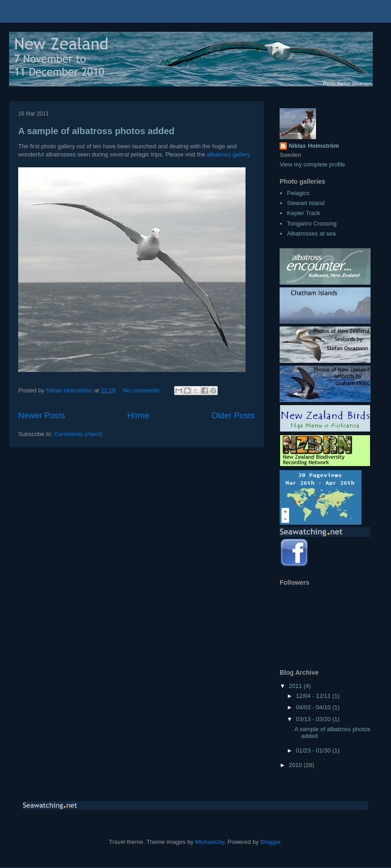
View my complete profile (312, 164)
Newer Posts (42, 416)
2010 (296, 765)
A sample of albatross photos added (96, 131)
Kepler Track (303, 213)
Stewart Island (306, 203)
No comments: (143, 390)
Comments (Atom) (78, 434)
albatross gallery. (229, 154)
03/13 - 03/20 (314, 719)
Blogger (271, 842)
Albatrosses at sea (311, 233)
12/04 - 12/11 (314, 696)
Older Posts (233, 416)
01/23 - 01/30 (314, 750)
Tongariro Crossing (312, 223)
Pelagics (298, 193)
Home (138, 416)
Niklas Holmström (314, 146)
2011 (296, 686)
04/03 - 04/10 (314, 707)
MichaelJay (210, 842)
